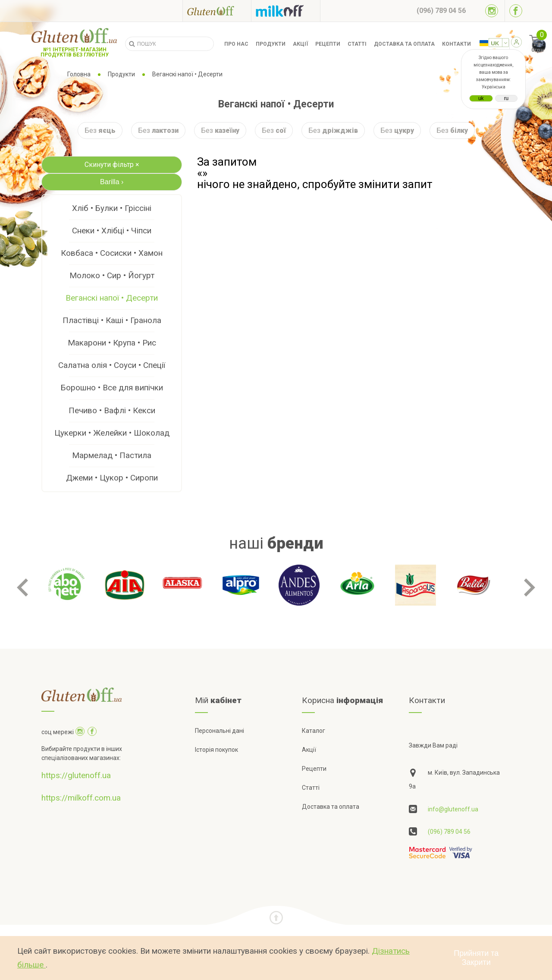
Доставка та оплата (404, 44)
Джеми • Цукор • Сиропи (112, 478)
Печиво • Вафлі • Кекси (112, 410)
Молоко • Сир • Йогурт (112, 275)
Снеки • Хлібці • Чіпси (112, 231)
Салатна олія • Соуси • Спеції (112, 365)
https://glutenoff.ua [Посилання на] (76, 775)
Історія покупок (216, 750)
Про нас (236, 44)
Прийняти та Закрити (476, 958)
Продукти (271, 44)
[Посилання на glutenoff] (217, 11)
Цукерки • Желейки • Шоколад (112, 433)
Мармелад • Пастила (112, 455)
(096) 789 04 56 (449, 832)
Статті (357, 44)
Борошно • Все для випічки (112, 388)
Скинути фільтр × (112, 165)
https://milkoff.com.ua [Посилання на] (81, 798)
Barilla (112, 182)
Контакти (456, 44)
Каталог (314, 731)
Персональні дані (220, 731)
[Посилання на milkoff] (286, 11)
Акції (300, 44)
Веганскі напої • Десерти (112, 298)
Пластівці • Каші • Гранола (112, 320)
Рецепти (328, 44)
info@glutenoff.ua (453, 809)
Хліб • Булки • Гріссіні (112, 208)
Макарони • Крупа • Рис (112, 343)
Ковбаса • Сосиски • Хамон (112, 253)
